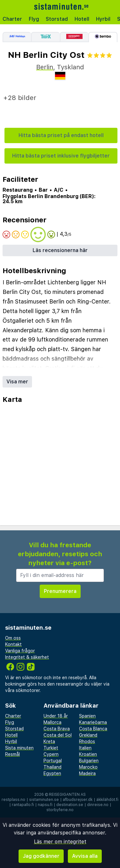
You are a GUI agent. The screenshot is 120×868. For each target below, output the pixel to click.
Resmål (12, 754)
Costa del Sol (58, 735)
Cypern (51, 754)
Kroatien (88, 754)
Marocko (88, 767)
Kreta (49, 741)
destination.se (70, 805)
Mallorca (52, 722)
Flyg (34, 19)
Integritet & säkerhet (27, 657)
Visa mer (17, 382)
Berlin (45, 67)
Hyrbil (103, 19)
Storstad (57, 19)
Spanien (87, 716)
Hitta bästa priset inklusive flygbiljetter (61, 156)
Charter (12, 19)
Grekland (88, 735)
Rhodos (87, 741)
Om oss (13, 638)
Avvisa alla (85, 856)
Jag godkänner (41, 856)
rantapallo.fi (23, 805)
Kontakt (13, 644)
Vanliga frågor (20, 651)
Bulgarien (89, 761)
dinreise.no (98, 805)
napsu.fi (45, 805)
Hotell (82, 19)
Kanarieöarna (93, 722)
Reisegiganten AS (67, 795)
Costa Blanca (93, 729)
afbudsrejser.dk (78, 800)
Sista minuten (19, 748)
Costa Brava (57, 729)
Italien (85, 748)
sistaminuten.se (44, 800)
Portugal (53, 761)
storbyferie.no (60, 810)
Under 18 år (56, 716)
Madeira (87, 773)
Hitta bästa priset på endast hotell (61, 135)
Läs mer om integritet (60, 842)
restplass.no (13, 800)
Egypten (52, 773)
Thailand (52, 767)
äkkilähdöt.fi (107, 800)
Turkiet (51, 748)
